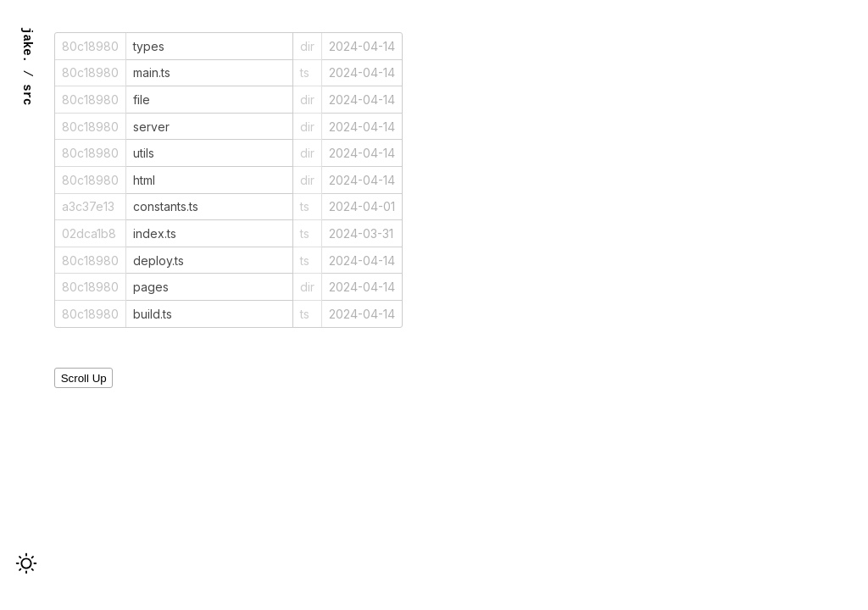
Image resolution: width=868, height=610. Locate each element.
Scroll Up (84, 378)
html (144, 180)
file (142, 100)
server (151, 127)
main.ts (152, 72)
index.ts (155, 233)
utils (144, 153)
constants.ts (166, 206)
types (149, 46)
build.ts (153, 314)
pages (151, 287)
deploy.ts (159, 261)
